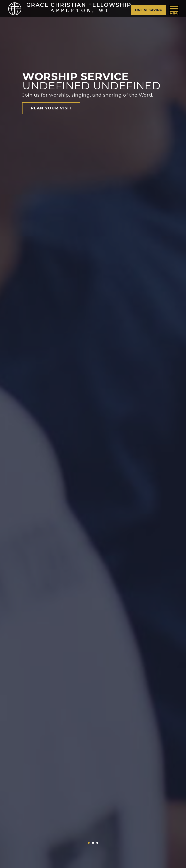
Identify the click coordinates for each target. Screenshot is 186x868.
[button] (89, 843)
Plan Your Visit (51, 108)
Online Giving (149, 10)
